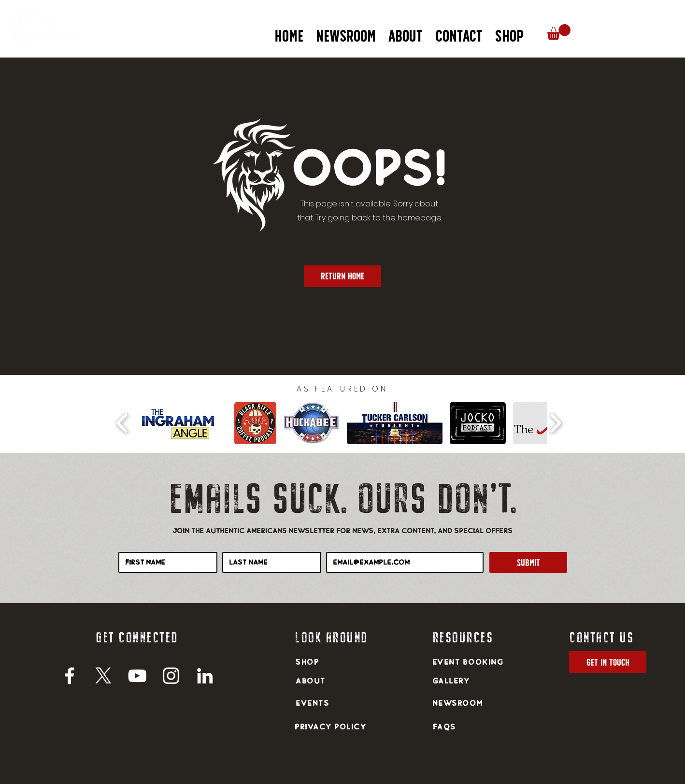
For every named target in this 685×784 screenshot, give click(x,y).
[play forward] (555, 423)
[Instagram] (171, 676)
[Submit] (528, 562)
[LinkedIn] (205, 676)
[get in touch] (608, 662)
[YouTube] (137, 676)
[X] (103, 676)
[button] (406, 32)
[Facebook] (70, 676)
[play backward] (122, 423)
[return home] (342, 276)
